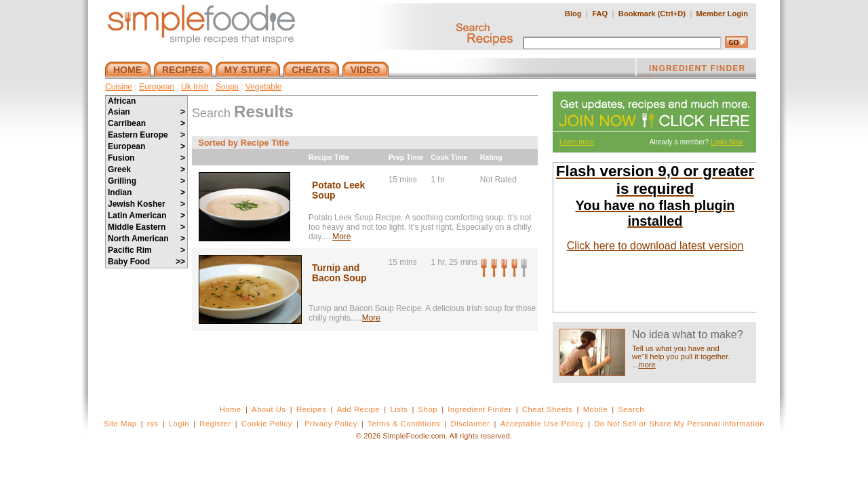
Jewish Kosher (146, 204)
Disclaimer (471, 424)
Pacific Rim (146, 250)
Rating (491, 157)
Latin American (146, 216)
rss (153, 424)
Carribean (146, 123)
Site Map (120, 424)
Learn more (577, 142)
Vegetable (263, 87)
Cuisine (119, 87)
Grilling (146, 181)
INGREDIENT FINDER (697, 70)
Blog (573, 14)
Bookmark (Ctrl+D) (652, 14)
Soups (227, 87)
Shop (428, 409)
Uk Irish (195, 87)
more (647, 365)
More (341, 237)
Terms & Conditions (404, 424)
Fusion (146, 158)
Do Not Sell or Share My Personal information (679, 424)
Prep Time (406, 157)
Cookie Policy (267, 424)
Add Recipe (358, 409)
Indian (146, 192)
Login (179, 424)
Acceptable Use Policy (542, 424)
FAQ (600, 14)
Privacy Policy (331, 424)
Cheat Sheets (548, 409)
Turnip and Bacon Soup (339, 273)
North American (146, 239)
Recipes (311, 409)
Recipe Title (329, 157)
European (157, 87)
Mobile (595, 409)
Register (215, 424)
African (122, 101)
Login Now (727, 142)
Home (231, 409)
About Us (269, 409)
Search (631, 409)
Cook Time (449, 157)
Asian (146, 112)
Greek (146, 169)
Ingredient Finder (479, 409)
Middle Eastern (146, 227)
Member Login (722, 14)
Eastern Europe (146, 135)
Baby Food (146, 262)
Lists (399, 409)
